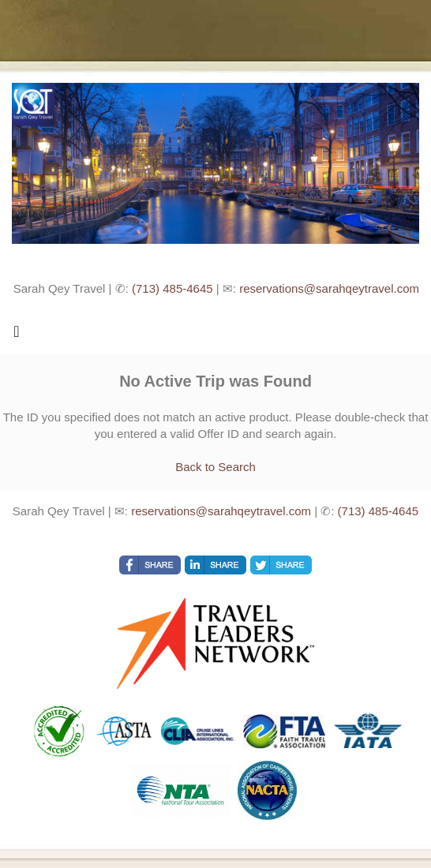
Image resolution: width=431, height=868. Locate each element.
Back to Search (215, 467)
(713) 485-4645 (172, 288)
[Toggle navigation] (17, 335)
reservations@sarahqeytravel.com (329, 288)
